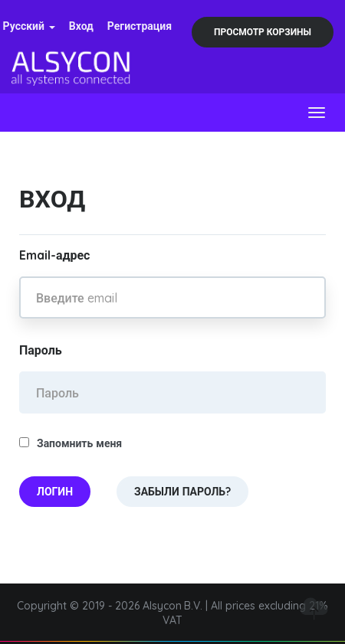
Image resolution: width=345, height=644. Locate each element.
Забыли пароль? (182, 492)
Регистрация (140, 26)
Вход (81, 26)
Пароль (41, 350)
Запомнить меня (71, 443)
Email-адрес (54, 255)
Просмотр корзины (263, 32)
